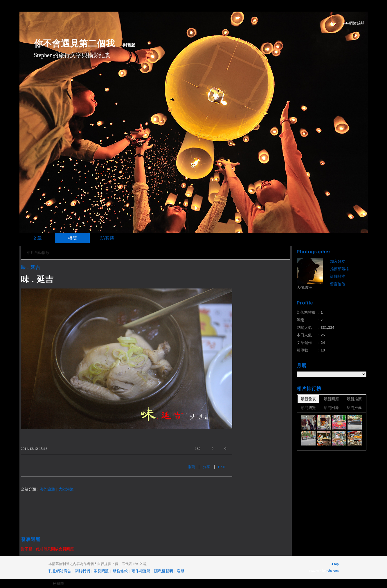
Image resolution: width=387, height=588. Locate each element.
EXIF (222, 467)
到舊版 (129, 45)
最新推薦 (354, 399)
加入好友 (338, 261)
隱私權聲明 (164, 571)
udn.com (333, 571)
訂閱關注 (338, 276)
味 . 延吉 (31, 267)
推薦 (191, 467)
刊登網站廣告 (60, 571)
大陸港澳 (66, 489)
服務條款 (120, 571)
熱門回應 (331, 408)
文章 (37, 238)
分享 (206, 467)
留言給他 (338, 284)
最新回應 (331, 399)
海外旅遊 (47, 489)
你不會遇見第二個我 (74, 43)
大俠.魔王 (305, 287)
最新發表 (308, 399)
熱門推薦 (354, 408)
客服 (181, 571)
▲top (335, 564)
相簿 (72, 238)
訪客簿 (107, 238)
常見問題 (101, 571)
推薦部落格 (340, 269)
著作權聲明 (141, 571)
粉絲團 (59, 584)
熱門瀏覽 (308, 408)
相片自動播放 (38, 253)
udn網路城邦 (354, 23)
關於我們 (82, 571)
